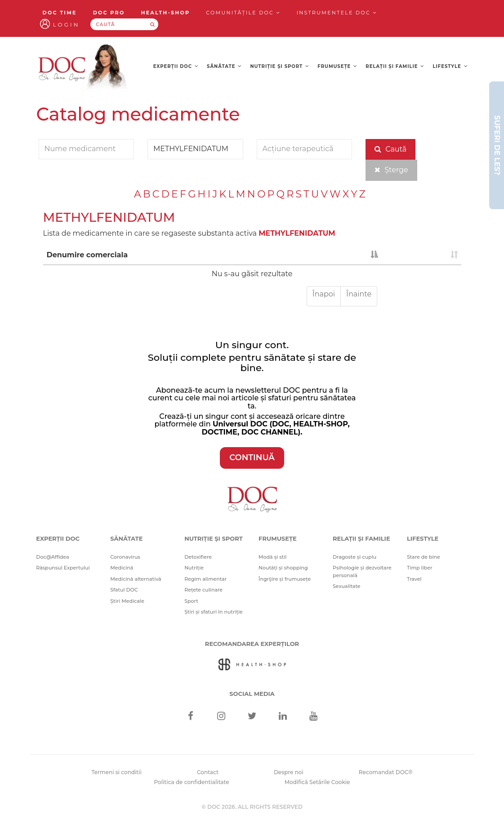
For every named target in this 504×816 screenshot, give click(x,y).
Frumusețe (337, 66)
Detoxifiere (198, 557)
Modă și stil (272, 557)
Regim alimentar (205, 579)
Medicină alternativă (136, 579)
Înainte (359, 294)
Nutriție (194, 568)
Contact (208, 772)
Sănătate (224, 66)
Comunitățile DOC (243, 13)
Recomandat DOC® (386, 772)
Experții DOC (176, 66)
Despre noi (289, 772)
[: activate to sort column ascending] (421, 256)
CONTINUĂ (252, 457)
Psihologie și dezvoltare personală (362, 572)
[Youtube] (314, 717)
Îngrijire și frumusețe (285, 579)
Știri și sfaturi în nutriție (214, 612)
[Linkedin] (283, 717)
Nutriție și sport (280, 66)
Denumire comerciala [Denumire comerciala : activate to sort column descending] (87, 255)
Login (67, 25)
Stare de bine (424, 557)
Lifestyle (450, 66)
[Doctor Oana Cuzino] (83, 68)
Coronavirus (125, 557)
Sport (191, 601)
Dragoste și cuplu (355, 557)
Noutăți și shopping (283, 568)
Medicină (122, 568)
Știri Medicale (127, 601)
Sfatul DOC (124, 590)
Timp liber (420, 568)
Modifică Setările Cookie (317, 782)
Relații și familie (395, 66)
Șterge (391, 170)
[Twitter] (252, 717)
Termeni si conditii (116, 772)
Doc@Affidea (52, 557)
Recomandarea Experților (252, 644)
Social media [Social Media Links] (252, 694)
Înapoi (324, 294)
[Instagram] (221, 717)
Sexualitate (347, 586)
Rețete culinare (203, 590)
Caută (390, 149)
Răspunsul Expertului (63, 568)
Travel (414, 579)
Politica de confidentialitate (192, 782)
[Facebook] (190, 717)
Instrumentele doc (337, 13)
